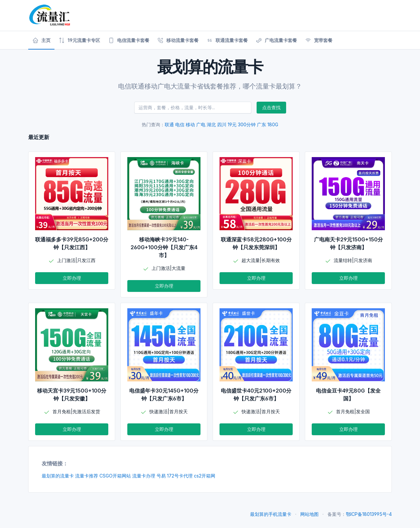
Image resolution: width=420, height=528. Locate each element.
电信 (180, 124)
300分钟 (247, 124)
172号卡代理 (180, 476)
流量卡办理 (144, 476)
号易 (161, 476)
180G (273, 124)
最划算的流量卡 (58, 476)
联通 (169, 124)
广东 (262, 124)
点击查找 (271, 107)
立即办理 (72, 278)
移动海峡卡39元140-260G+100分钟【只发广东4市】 (164, 247)
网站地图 (309, 514)
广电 (201, 124)
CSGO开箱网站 (115, 476)
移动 (190, 124)
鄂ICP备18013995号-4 (369, 514)
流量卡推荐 (87, 476)
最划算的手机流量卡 (271, 514)
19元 (232, 124)
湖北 (211, 124)
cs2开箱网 (205, 476)
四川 (222, 124)
